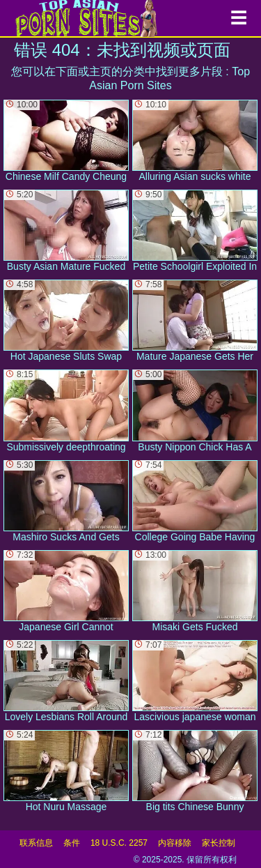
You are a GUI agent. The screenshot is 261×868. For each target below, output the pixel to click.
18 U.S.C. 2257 (119, 843)
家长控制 (219, 843)
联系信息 (36, 843)
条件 (72, 843)
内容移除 (175, 843)
